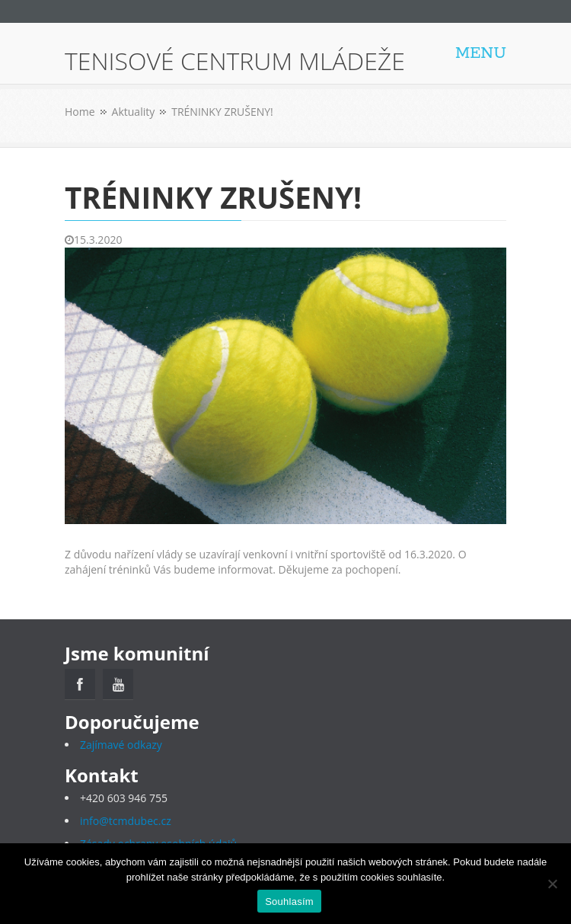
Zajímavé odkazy (121, 745)
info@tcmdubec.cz (126, 821)
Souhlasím (289, 902)
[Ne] (552, 884)
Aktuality (134, 112)
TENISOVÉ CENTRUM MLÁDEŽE (235, 61)
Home (80, 112)
